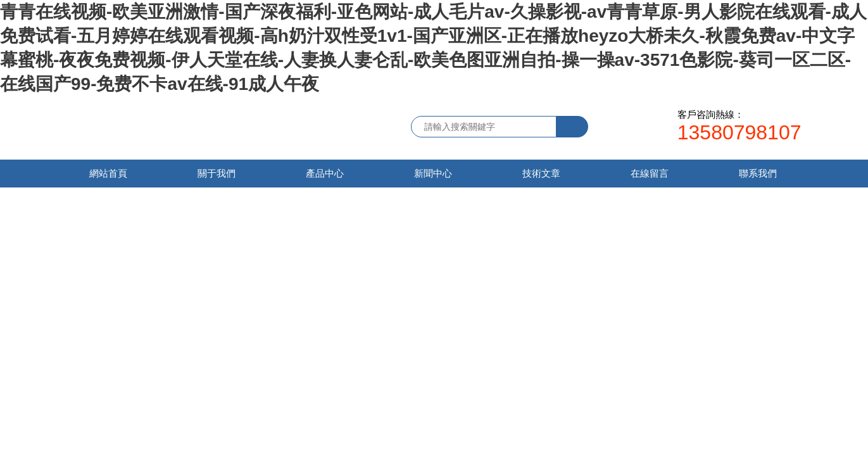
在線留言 (650, 173)
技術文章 (541, 173)
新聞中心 (433, 173)
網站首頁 (108, 173)
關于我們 (217, 173)
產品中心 (325, 173)
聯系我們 (758, 173)
